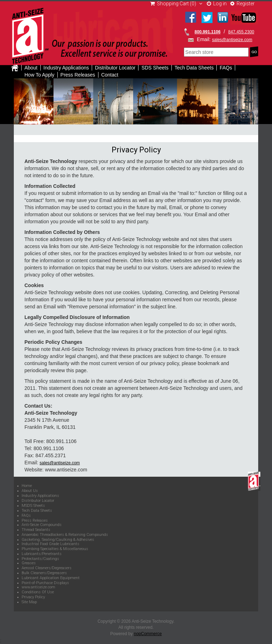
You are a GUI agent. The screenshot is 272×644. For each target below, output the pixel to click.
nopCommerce (148, 634)
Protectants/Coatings (40, 559)
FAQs (226, 68)
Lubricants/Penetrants (42, 554)
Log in (217, 4)
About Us (30, 491)
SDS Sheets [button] (155, 68)
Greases (29, 563)
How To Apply (39, 75)
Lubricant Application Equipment (51, 578)
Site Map (29, 602)
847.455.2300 (241, 32)
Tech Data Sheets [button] (194, 68)
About (31, 68)
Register (242, 4)
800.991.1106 (207, 32)
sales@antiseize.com (232, 40)
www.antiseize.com (38, 587)
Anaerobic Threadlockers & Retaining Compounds (65, 535)
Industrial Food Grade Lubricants (50, 544)
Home (27, 486)
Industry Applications (66, 68)
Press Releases (78, 75)
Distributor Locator (115, 68)
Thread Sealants (36, 530)
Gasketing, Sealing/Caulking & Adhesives (58, 540)
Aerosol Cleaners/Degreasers (47, 568)
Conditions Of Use (38, 592)
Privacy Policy (33, 597)
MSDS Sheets (33, 506)
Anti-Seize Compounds (42, 525)
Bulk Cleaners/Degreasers (44, 573)
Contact (110, 75)
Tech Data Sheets (37, 511)
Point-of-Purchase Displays (45, 583)
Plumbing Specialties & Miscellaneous (55, 549)
